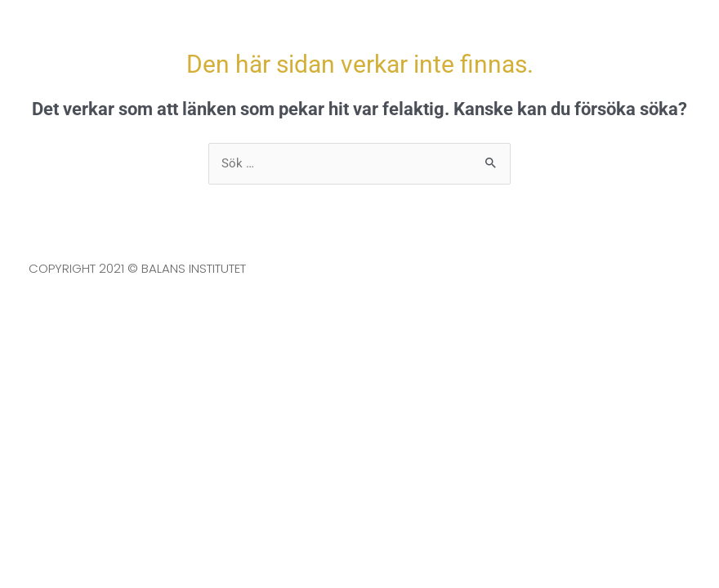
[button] (650, 37)
